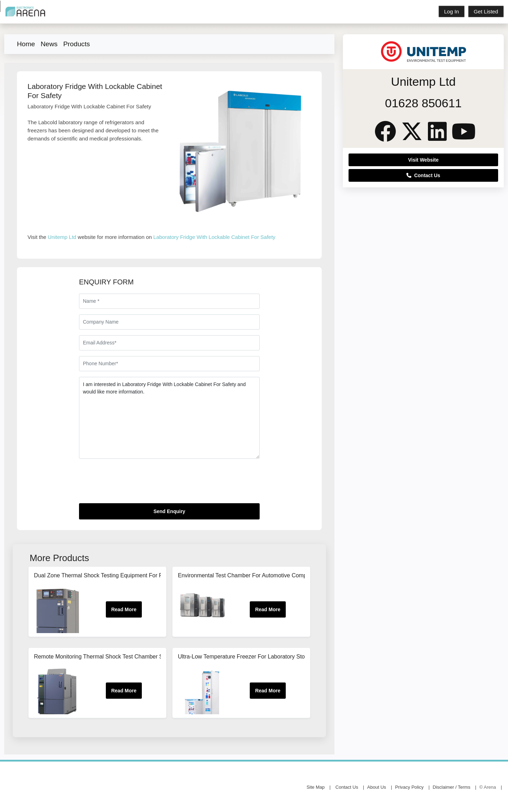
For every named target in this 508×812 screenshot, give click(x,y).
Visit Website (424, 160)
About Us (377, 787)
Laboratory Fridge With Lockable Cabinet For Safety (214, 237)
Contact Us (423, 175)
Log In (452, 11)
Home (26, 44)
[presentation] (133, 484)
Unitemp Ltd (62, 237)
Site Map (316, 787)
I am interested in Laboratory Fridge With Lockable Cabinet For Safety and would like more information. (169, 418)
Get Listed (486, 11)
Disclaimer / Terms (452, 787)
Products (77, 44)
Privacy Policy (409, 787)
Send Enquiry (169, 511)
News (49, 44)
